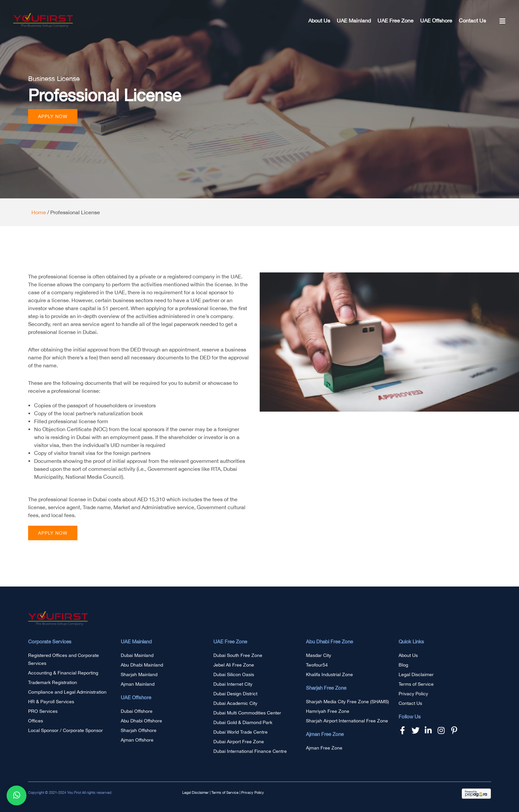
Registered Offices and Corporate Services (64, 659)
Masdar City (319, 655)
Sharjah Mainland (139, 674)
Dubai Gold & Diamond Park (243, 722)
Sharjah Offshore (139, 730)
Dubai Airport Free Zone (239, 742)
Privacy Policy (413, 694)
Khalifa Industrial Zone (329, 674)
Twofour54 (317, 665)
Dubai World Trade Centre (240, 732)
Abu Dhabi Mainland (142, 665)
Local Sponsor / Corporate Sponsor (65, 730)
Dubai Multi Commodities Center (247, 713)
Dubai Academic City (235, 703)
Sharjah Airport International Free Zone (347, 721)
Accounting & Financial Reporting (63, 673)
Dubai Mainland (137, 655)
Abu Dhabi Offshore (141, 721)
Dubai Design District (235, 694)
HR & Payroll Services (51, 702)
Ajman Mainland (138, 684)
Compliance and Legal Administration (67, 692)
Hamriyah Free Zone (328, 711)
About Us (319, 20)
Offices (36, 721)
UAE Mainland (354, 20)
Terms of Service (416, 684)
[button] (53, 116)
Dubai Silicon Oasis (234, 674)
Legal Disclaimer (416, 674)
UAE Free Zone (395, 20)
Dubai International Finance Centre (250, 751)
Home (39, 212)
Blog (403, 665)
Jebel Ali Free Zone (234, 665)
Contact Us (472, 20)
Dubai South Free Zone (238, 655)
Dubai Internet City (233, 684)
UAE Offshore (436, 20)
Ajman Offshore (137, 740)
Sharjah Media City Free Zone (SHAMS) (347, 702)
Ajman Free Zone (324, 748)
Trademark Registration (53, 682)
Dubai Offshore (137, 711)
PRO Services (43, 711)
